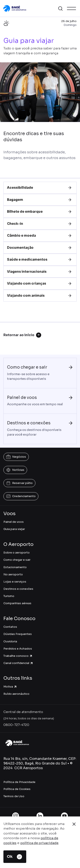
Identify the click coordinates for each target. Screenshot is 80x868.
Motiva (10, 687)
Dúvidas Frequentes (18, 634)
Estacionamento (15, 567)
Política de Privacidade (19, 782)
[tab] (40, 188)
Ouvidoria (10, 641)
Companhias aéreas (17, 603)
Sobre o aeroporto (17, 553)
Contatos (10, 627)
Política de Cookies (17, 789)
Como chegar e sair (17, 560)
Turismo (9, 596)
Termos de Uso (14, 796)
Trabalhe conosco (18, 656)
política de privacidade (39, 843)
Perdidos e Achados (18, 649)
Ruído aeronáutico (16, 694)
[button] (60, 8)
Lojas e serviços (15, 582)
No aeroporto (13, 574)
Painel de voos (14, 522)
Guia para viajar (14, 529)
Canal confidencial (18, 663)
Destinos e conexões (18, 589)
